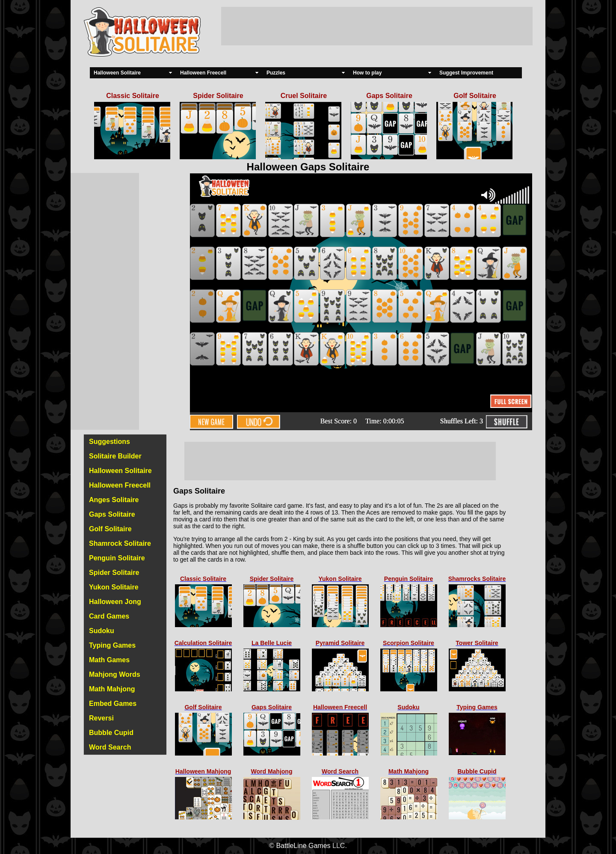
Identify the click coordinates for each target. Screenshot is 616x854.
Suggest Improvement (466, 73)
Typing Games (112, 645)
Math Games (109, 660)
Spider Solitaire (114, 573)
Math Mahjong (112, 689)
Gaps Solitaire (112, 514)
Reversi (101, 718)
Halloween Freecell (203, 73)
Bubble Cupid (111, 733)
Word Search (110, 747)
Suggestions (110, 442)
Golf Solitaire (110, 529)
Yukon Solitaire (114, 587)
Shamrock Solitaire (120, 543)
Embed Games (113, 704)
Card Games (109, 616)
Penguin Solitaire (117, 558)
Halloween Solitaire (117, 73)
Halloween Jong (115, 602)
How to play (367, 73)
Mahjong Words (115, 674)
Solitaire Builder (115, 456)
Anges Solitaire (114, 500)
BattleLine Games (303, 846)
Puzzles (276, 73)
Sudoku (102, 631)
